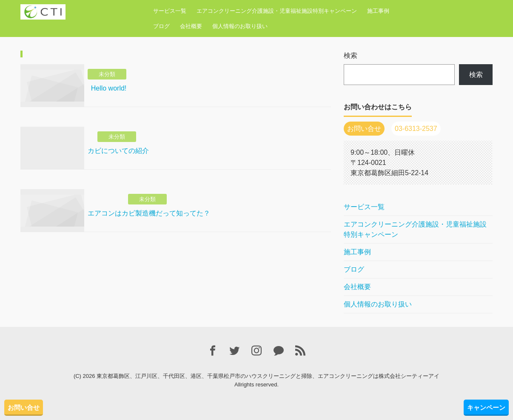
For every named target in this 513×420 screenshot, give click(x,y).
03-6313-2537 (416, 129)
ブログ (161, 26)
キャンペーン (486, 407)
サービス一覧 (170, 11)
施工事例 (378, 11)
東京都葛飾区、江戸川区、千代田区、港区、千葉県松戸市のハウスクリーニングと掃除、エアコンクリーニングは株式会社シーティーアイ (268, 376)
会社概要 (191, 26)
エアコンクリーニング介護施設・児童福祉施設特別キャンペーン (277, 11)
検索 (351, 55)
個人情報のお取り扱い (240, 26)
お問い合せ (24, 407)
